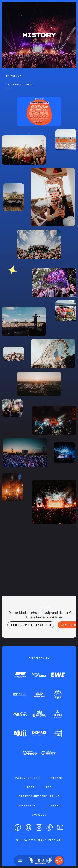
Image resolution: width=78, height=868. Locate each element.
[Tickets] (59, 861)
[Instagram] (39, 827)
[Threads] (28, 827)
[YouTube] (60, 827)
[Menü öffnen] (20, 861)
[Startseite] (41, 861)
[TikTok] (50, 827)
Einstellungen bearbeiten (31, 625)
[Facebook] (18, 827)
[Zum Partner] (20, 675)
